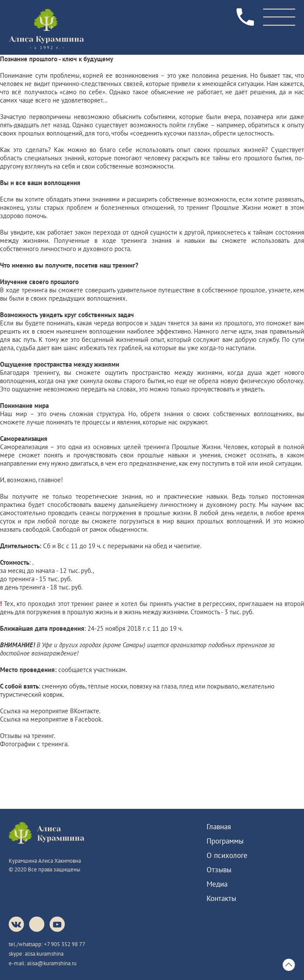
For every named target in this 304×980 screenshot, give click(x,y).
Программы (225, 841)
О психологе (227, 855)
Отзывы (219, 870)
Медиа (217, 884)
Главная (219, 827)
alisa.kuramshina (44, 954)
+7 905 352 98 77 (65, 944)
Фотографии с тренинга (34, 744)
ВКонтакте (85, 711)
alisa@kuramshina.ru (52, 963)
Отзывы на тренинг (27, 736)
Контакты (221, 898)
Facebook (88, 719)
